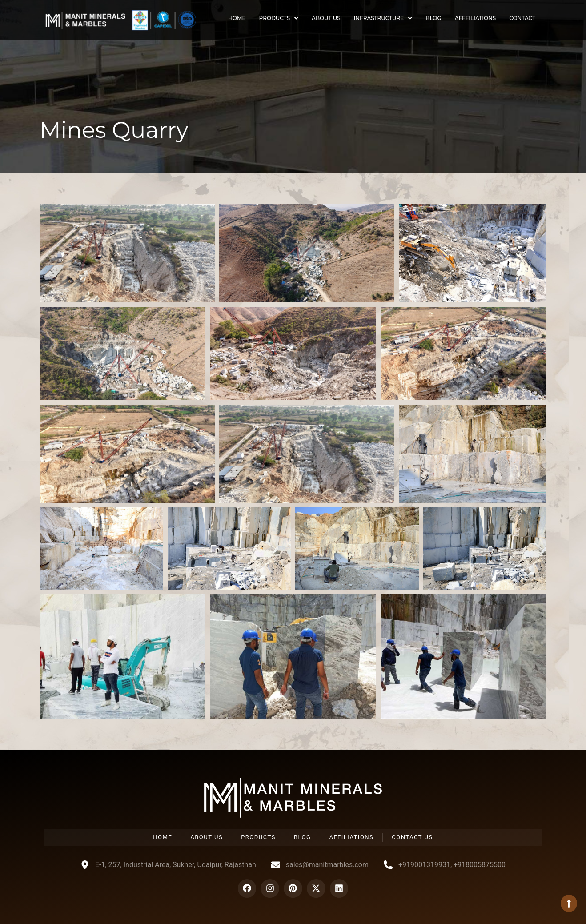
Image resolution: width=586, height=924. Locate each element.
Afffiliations (476, 18)
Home (237, 18)
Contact (522, 18)
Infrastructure (383, 18)
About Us (326, 18)
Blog (433, 18)
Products (279, 18)
